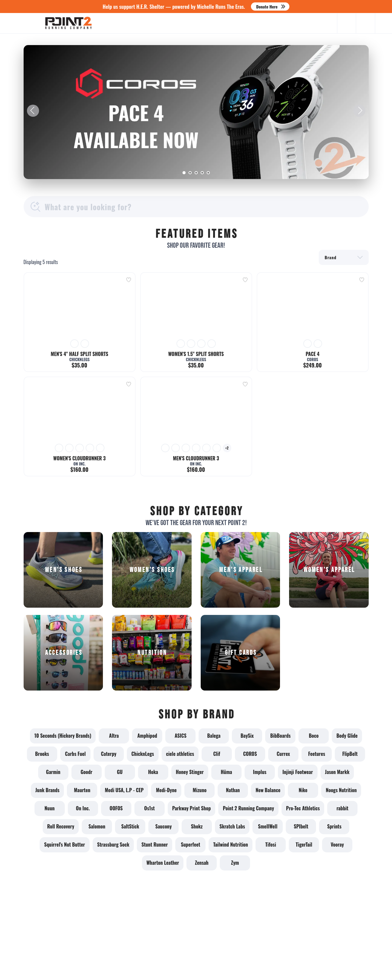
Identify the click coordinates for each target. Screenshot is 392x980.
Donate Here (267, 7)
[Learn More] (196, 112)
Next (359, 111)
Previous (33, 111)
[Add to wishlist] (129, 280)
